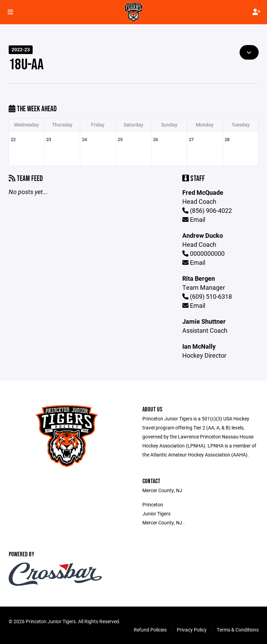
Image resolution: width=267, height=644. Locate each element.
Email (194, 219)
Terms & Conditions (238, 630)
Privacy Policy (192, 630)
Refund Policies (150, 630)
